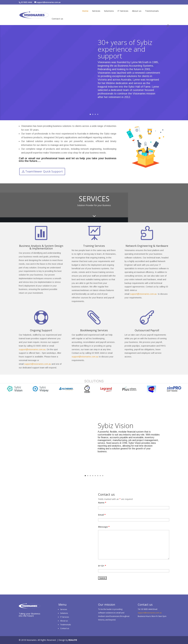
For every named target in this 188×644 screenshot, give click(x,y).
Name (102, 503)
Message (104, 527)
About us (137, 11)
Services (96, 11)
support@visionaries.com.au (143, 294)
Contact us (57, 19)
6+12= (102, 566)
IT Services (123, 11)
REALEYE (73, 640)
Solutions (109, 11)
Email (102, 515)
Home (85, 11)
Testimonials (152, 11)
